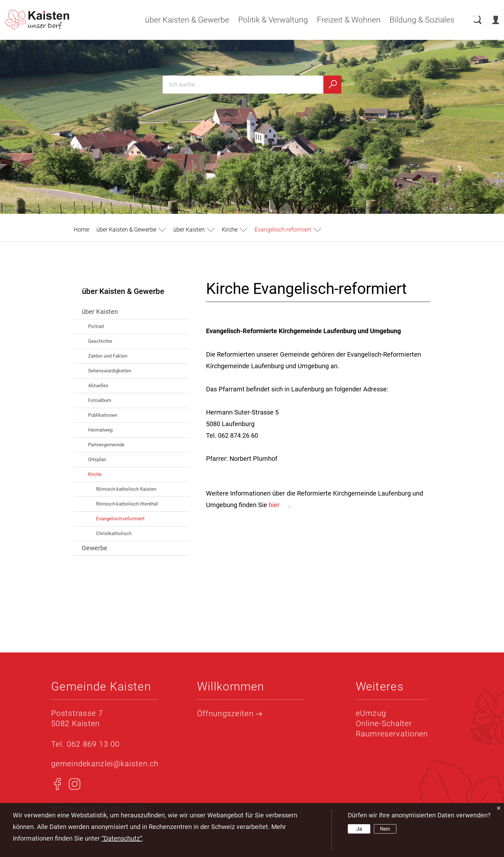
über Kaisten (100, 312)
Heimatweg (100, 430)
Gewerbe (94, 548)
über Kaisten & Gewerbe (181, 20)
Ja (359, 829)
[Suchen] (332, 85)
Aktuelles (98, 386)
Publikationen (103, 415)
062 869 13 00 (93, 744)
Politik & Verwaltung (267, 20)
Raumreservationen (392, 734)
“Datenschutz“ (122, 838)
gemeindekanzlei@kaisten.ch (105, 764)
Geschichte (100, 341)
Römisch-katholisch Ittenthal (127, 504)
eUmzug (371, 713)
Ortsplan (97, 460)
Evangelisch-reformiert (134, 518)
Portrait (96, 326)
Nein (385, 829)
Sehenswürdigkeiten (110, 371)
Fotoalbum (100, 400)
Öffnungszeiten (230, 714)
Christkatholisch (114, 533)
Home (81, 229)
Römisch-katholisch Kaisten (126, 489)
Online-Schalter (384, 724)
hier (279, 505)
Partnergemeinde (106, 445)
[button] (131, 229)
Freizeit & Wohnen (343, 20)
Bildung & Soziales (416, 20)
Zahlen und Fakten (108, 356)
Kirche (95, 474)
